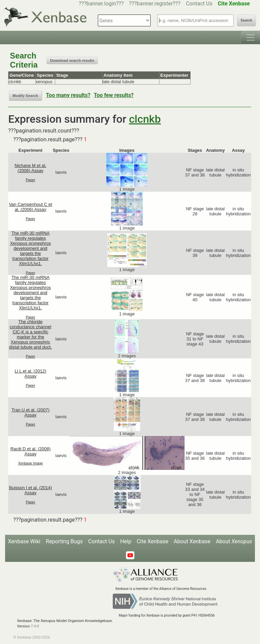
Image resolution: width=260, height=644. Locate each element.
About (234, 541)
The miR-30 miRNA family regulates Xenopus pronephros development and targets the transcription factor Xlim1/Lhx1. (31, 248)
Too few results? (114, 95)
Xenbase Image (31, 463)
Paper (30, 180)
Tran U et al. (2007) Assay (30, 412)
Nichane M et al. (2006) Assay (30, 168)
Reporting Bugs (64, 541)
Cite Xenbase (153, 541)
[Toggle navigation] (251, 38)
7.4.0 (35, 626)
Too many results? (68, 95)
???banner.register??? (155, 4)
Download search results (72, 61)
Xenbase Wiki (24, 541)
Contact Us (199, 4)
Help (126, 541)
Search (246, 20)
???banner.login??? (101, 4)
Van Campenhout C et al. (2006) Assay (30, 207)
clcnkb (145, 119)
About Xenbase (192, 541)
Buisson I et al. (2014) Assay (30, 490)
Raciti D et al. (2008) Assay (31, 451)
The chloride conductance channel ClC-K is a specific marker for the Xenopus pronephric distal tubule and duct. (30, 334)
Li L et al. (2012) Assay (30, 374)
